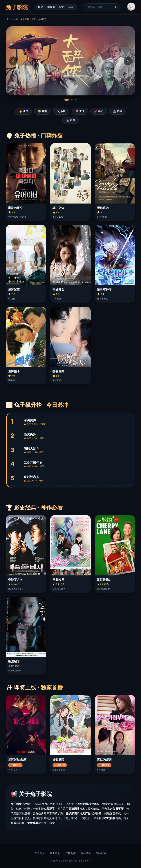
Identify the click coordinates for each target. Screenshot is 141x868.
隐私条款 (86, 853)
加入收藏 (101, 853)
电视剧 (51, 7)
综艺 (62, 7)
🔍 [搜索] (116, 7)
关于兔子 (40, 853)
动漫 (71, 7)
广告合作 (70, 853)
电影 (41, 7)
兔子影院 (25, 19)
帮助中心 (55, 853)
